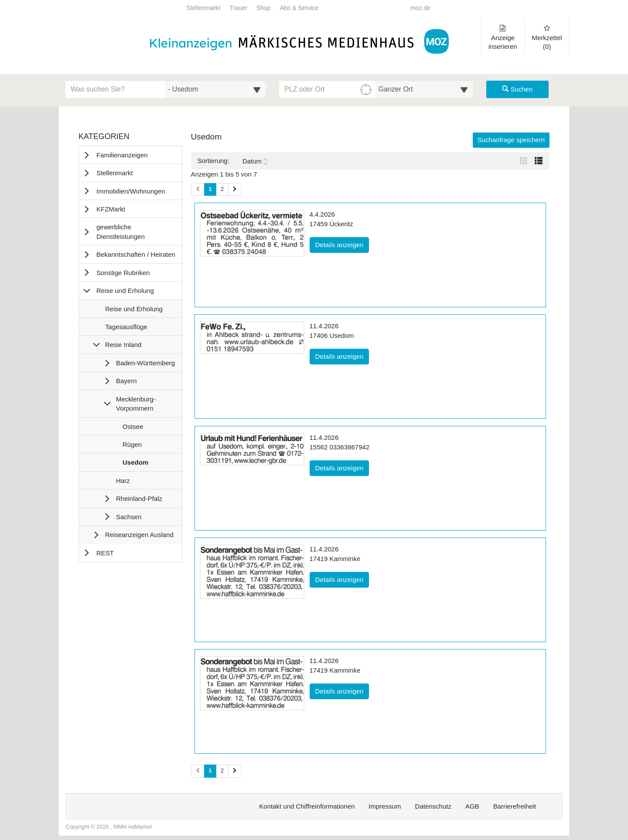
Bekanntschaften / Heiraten (136, 254)
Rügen (132, 446)
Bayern (126, 381)
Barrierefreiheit (515, 806)
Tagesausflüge (126, 329)
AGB (472, 806)
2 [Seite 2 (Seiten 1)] (222, 189)
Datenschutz (433, 806)
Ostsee (133, 429)
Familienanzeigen (122, 155)
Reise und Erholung (125, 291)
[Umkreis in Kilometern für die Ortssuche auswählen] (425, 89)
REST (105, 553)
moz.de (420, 8)
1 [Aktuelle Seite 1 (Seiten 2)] (210, 770)
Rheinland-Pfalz (139, 498)
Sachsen (129, 517)
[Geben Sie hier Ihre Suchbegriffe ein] (116, 89)
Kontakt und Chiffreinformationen (307, 806)
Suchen (517, 89)
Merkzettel (547, 37)
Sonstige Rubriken (123, 273)
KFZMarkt (111, 209)
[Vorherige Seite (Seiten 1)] (198, 189)
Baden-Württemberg (145, 363)
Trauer (238, 8)
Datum (255, 161)
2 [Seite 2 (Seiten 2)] (222, 771)
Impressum (385, 806)
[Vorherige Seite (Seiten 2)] (198, 771)
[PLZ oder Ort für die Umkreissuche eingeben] (328, 89)
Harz (123, 483)
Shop (264, 8)
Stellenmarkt (203, 8)
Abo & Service (299, 8)
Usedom (135, 464)
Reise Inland (123, 345)
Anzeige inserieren (503, 37)
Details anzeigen (342, 244)
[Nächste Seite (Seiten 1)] (235, 189)
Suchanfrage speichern (511, 140)
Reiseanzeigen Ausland (139, 535)
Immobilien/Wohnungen (131, 191)
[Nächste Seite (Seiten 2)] (235, 771)
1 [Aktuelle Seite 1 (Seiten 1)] (210, 189)
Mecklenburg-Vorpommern (136, 404)
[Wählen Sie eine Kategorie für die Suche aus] (216, 89)
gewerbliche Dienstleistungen (121, 231)
